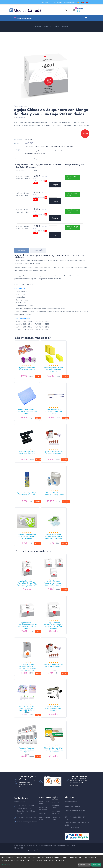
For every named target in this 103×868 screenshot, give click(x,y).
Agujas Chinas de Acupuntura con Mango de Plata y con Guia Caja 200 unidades (28, 635)
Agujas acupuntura (20, 106)
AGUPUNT (29, 143)
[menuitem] (78, 2)
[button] (66, 10)
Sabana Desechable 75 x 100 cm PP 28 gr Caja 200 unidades (28, 414)
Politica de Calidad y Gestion (56, 820)
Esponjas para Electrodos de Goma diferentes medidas (56, 370)
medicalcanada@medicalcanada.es (30, 837)
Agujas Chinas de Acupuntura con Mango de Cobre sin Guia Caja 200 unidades (56, 592)
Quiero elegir (6, 865)
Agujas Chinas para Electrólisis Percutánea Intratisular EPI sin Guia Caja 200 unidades (28, 680)
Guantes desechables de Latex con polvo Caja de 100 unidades (28, 544)
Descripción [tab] (22, 250)
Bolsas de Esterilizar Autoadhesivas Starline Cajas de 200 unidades (56, 544)
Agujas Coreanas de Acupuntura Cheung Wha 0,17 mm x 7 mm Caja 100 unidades (28, 593)
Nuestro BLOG (69, 2)
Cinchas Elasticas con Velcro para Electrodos (28, 457)
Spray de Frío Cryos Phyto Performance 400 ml (28, 500)
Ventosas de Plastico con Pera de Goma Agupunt (56, 457)
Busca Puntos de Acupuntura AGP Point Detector (56, 721)
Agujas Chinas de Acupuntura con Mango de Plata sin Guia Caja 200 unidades (56, 635)
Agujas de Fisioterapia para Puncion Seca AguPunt (28, 764)
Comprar (55, 185)
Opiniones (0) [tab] (38, 250)
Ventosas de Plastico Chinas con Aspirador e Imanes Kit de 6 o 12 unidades (28, 722)
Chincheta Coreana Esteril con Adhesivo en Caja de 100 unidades (56, 765)
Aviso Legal (43, 829)
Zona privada (46, 2)
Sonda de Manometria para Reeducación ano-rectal (56, 413)
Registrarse (57, 2)
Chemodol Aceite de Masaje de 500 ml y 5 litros (56, 500)
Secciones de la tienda (23, 18)
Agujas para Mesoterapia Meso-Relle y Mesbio (28, 370)
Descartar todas (84, 865)
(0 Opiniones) (20, 117)
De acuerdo (96, 865)
